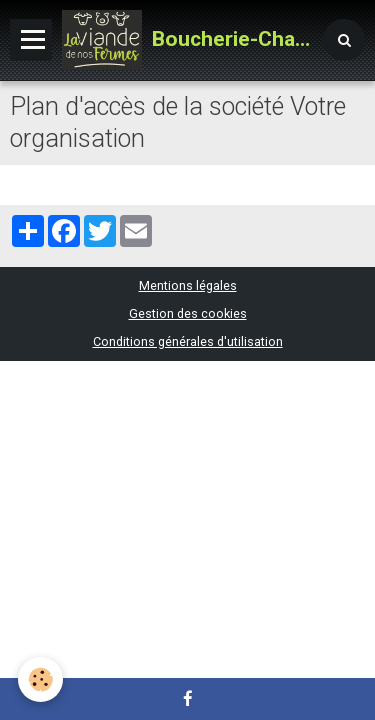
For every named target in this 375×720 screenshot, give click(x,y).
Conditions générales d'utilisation (188, 341)
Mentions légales (188, 285)
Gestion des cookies (188, 313)
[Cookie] (40, 679)
